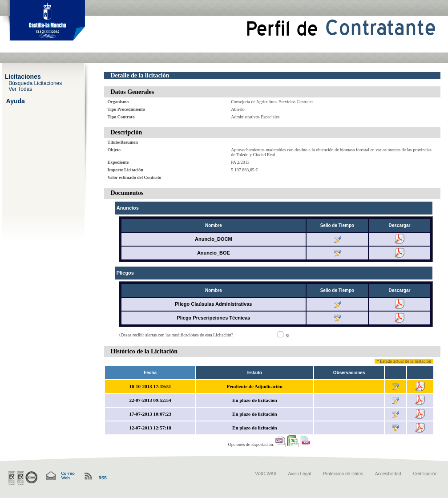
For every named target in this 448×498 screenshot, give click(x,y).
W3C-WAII (266, 474)
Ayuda (16, 101)
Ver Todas (20, 89)
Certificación (425, 474)
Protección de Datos (343, 474)
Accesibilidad (388, 474)
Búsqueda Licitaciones (35, 83)
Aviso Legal (300, 474)
